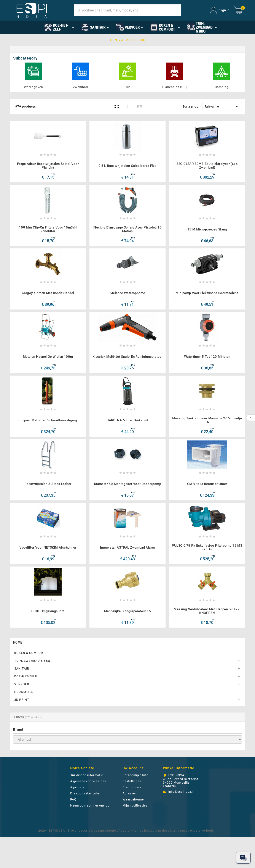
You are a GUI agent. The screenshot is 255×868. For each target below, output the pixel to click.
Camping (222, 87)
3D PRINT (22, 731)
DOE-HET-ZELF (26, 707)
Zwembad (80, 87)
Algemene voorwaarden (88, 812)
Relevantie (222, 106)
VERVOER (22, 715)
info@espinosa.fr (182, 823)
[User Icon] (220, 10)
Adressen (130, 825)
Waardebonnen (134, 831)
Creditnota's (132, 818)
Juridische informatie (87, 806)
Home (18, 674)
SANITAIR (22, 700)
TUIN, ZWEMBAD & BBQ (32, 692)
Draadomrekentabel (85, 825)
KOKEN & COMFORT (30, 684)
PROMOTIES (24, 723)
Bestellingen (132, 812)
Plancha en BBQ (175, 87)
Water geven (33, 87)
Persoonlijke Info (135, 806)
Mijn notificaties (135, 837)
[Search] (127, 10)
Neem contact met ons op (90, 837)
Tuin (127, 87)
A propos (77, 818)
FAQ (73, 831)
